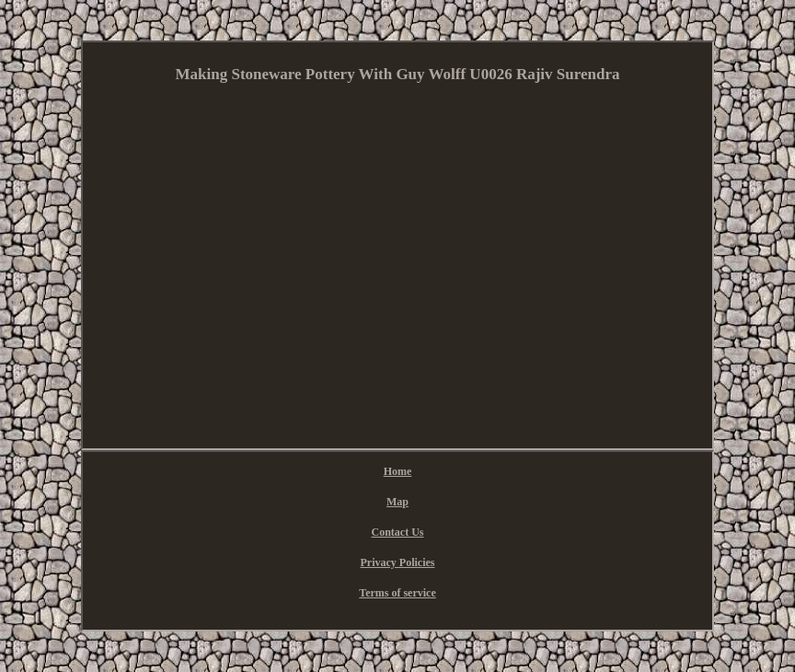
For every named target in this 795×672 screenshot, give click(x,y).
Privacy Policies (398, 562)
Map (397, 502)
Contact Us (398, 532)
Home (398, 471)
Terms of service (397, 593)
